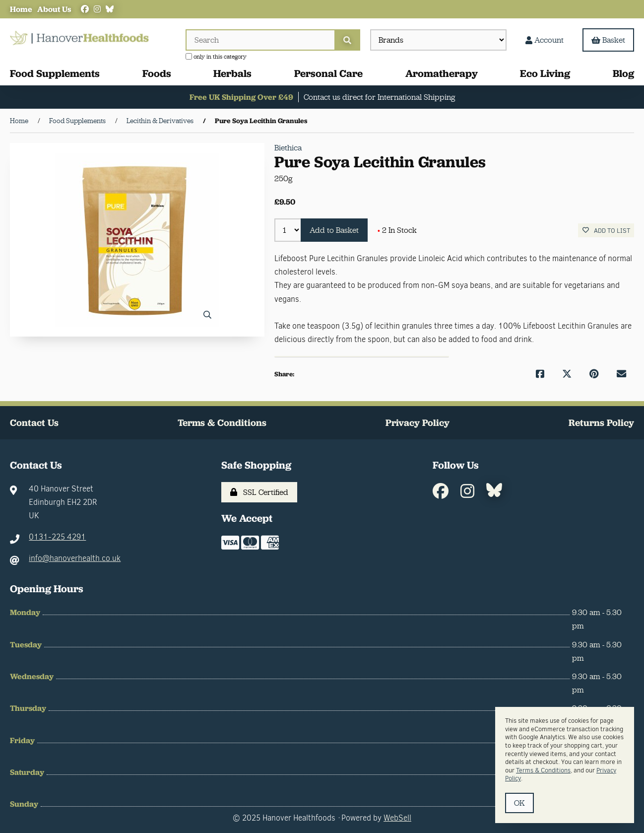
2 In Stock (397, 230)
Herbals (232, 73)
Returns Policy (601, 423)
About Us (54, 9)
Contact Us (34, 423)
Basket (608, 40)
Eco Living (545, 73)
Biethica (288, 148)
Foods (157, 73)
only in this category (216, 57)
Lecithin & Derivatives (160, 121)
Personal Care (328, 73)
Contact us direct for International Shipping (379, 97)
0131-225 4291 (57, 537)
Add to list (606, 231)
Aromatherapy (442, 73)
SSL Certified (259, 492)
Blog (623, 73)
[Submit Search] (347, 40)
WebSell (397, 818)
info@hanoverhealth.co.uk (75, 558)
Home (21, 9)
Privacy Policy (418, 423)
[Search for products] (260, 40)
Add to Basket (334, 230)
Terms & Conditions (222, 423)
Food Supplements (55, 73)
